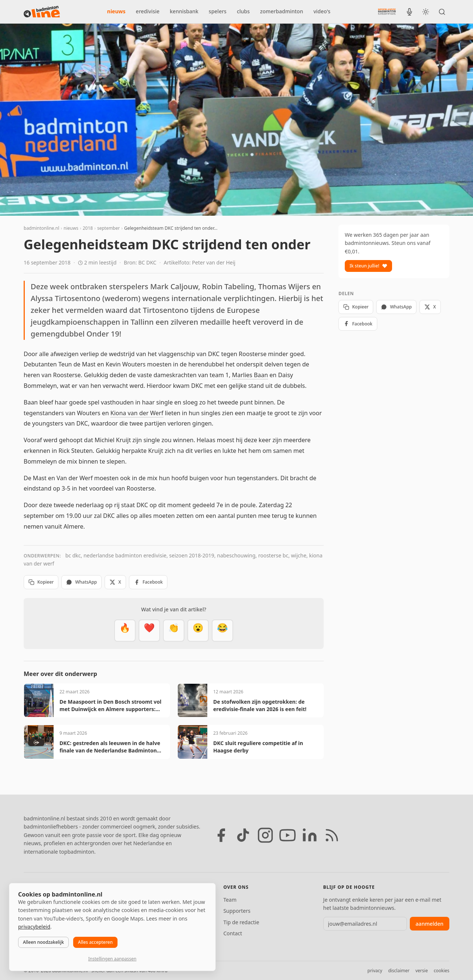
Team (230, 900)
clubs (243, 11)
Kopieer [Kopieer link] (41, 582)
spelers (218, 11)
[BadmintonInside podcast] (409, 12)
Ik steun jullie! (368, 266)
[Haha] (222, 631)
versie (421, 971)
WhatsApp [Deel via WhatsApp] (81, 582)
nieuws (116, 11)
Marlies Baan (250, 375)
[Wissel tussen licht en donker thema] (426, 12)
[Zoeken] (442, 12)
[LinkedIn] (310, 835)
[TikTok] (243, 835)
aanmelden (430, 924)
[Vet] (125, 631)
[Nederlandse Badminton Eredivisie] (387, 11)
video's (322, 11)
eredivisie (148, 11)
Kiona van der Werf (137, 413)
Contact (233, 933)
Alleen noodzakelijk (43, 942)
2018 (88, 228)
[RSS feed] (332, 835)
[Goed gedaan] (174, 631)
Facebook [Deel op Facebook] (148, 582)
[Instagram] (265, 835)
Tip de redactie (241, 922)
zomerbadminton (282, 11)
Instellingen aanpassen (112, 959)
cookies (442, 971)
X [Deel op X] (115, 582)
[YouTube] (287, 835)
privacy (375, 971)
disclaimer (399, 971)
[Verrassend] (198, 631)
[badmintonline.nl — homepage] (42, 12)
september (108, 228)
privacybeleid (34, 927)
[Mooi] (149, 631)
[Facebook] (221, 835)
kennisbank (184, 11)
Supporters (237, 911)
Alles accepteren (95, 942)
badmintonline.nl (41, 228)
